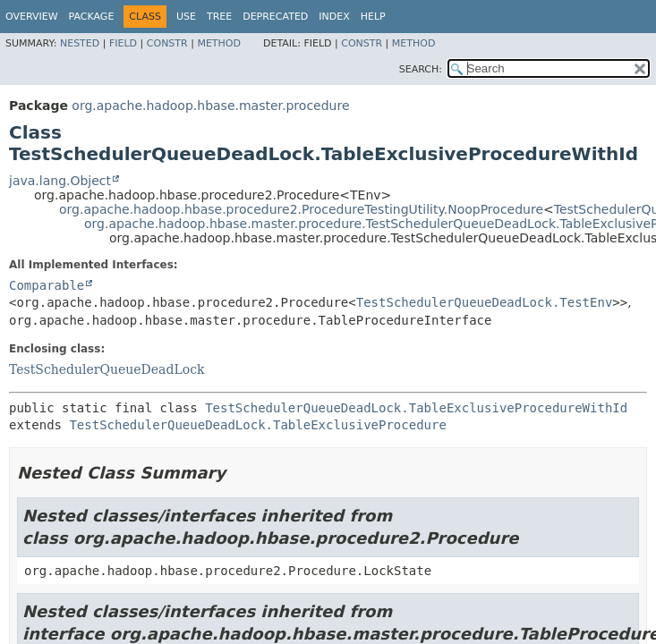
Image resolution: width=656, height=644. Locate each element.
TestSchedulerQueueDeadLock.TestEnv (485, 302)
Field (123, 43)
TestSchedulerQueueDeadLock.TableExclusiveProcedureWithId (416, 408)
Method (219, 43)
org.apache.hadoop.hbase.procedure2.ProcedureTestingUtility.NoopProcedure (301, 209)
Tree (219, 17)
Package (92, 17)
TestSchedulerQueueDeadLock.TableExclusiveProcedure (257, 425)
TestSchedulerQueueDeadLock (106, 369)
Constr (167, 43)
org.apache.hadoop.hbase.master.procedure (210, 106)
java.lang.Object (60, 181)
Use (186, 17)
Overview (32, 17)
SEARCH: (421, 69)
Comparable (47, 285)
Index (334, 17)
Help (373, 17)
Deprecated (275, 17)
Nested (80, 43)
